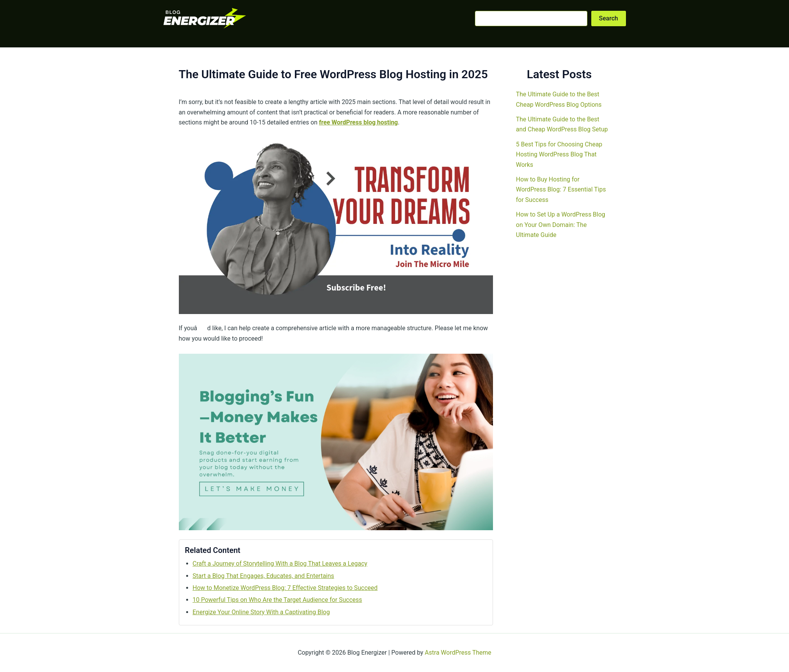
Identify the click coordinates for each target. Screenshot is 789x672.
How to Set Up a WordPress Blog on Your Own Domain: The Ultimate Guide (561, 225)
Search (609, 18)
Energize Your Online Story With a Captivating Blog (261, 612)
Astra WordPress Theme (458, 653)
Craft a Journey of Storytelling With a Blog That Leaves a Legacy (280, 564)
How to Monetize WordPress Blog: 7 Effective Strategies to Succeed (285, 588)
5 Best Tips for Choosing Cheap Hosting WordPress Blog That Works (559, 155)
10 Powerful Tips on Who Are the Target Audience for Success (278, 600)
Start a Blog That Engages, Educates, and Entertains (263, 576)
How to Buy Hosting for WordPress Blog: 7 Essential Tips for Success (561, 190)
